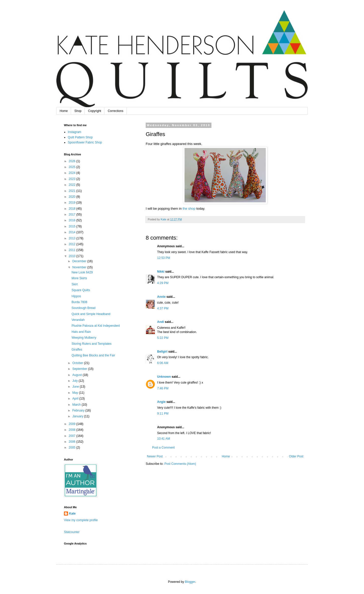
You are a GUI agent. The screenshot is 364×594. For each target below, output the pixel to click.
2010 (73, 256)
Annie (161, 297)
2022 (73, 185)
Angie (161, 402)
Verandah (78, 320)
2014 (73, 232)
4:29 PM (163, 283)
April (76, 399)
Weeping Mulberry (84, 338)
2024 (73, 173)
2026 (73, 161)
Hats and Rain (81, 332)
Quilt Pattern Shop (80, 137)
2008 (73, 430)
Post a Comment (163, 448)
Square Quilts (81, 290)
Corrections (115, 111)
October (78, 363)
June (76, 387)
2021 (73, 191)
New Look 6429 (82, 272)
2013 (73, 238)
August (78, 375)
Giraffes (77, 350)
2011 (73, 250)
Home (64, 111)
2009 (73, 424)
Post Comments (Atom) (180, 464)
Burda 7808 (79, 302)
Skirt (75, 284)
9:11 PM (163, 414)
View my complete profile (81, 520)
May (76, 393)
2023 (73, 179)
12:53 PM (164, 258)
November (80, 267)
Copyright (95, 111)
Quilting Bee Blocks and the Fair (93, 355)
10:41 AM (164, 439)
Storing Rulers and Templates (92, 344)
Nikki (161, 272)
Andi (161, 322)
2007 (73, 436)
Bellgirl (162, 352)
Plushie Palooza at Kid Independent (96, 326)
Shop (78, 111)
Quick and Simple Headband (91, 314)
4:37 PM (163, 308)
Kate (72, 514)
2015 (73, 226)
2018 (73, 209)
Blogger (190, 582)
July (76, 381)
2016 (73, 220)
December (80, 261)
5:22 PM (163, 338)
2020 (73, 197)
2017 (73, 214)
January (78, 416)
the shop (189, 209)
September (80, 369)
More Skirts (79, 278)
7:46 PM (163, 388)
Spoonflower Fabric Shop (85, 142)
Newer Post (155, 456)
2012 (73, 244)
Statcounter (72, 532)
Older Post (296, 456)
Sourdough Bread (84, 308)
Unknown (164, 377)
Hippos (76, 296)
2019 (73, 203)
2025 (73, 167)
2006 (73, 442)
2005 (73, 448)
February (79, 410)
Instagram (75, 132)
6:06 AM (163, 363)
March (77, 405)
